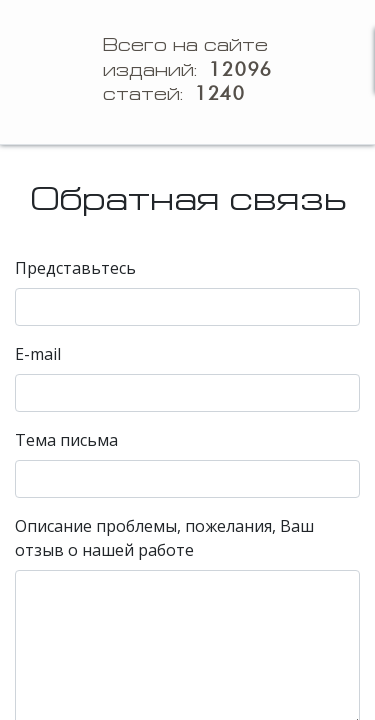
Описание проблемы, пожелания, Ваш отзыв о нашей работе (164, 538)
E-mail (38, 354)
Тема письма (66, 440)
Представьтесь (75, 268)
